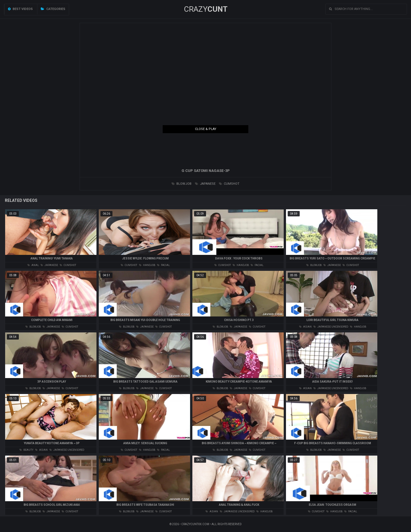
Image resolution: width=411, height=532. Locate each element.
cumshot (229, 184)
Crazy (206, 9)
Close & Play (206, 129)
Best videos (20, 9)
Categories (53, 9)
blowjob (182, 184)
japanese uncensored (331, 327)
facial (163, 265)
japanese (205, 184)
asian (305, 327)
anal (33, 265)
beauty (26, 450)
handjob (147, 265)
